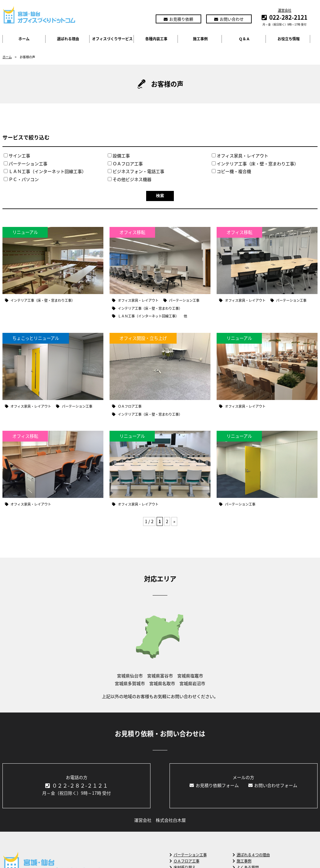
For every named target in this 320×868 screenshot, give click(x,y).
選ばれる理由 (68, 39)
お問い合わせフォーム (273, 785)
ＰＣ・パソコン (21, 179)
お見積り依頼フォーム (214, 785)
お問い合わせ (229, 19)
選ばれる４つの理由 (251, 855)
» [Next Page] (174, 521)
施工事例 (200, 39)
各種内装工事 (156, 39)
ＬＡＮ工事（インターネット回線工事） (45, 171)
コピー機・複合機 (231, 171)
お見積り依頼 (178, 19)
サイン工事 (17, 156)
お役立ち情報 (289, 39)
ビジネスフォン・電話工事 (136, 171)
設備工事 (119, 156)
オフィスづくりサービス (112, 39)
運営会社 (285, 10)
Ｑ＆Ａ (244, 39)
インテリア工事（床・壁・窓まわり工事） (255, 164)
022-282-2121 (288, 17)
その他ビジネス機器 (130, 179)
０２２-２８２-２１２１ (77, 785)
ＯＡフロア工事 (125, 164)
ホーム (24, 39)
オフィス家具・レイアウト (240, 156)
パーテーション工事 (26, 164)
